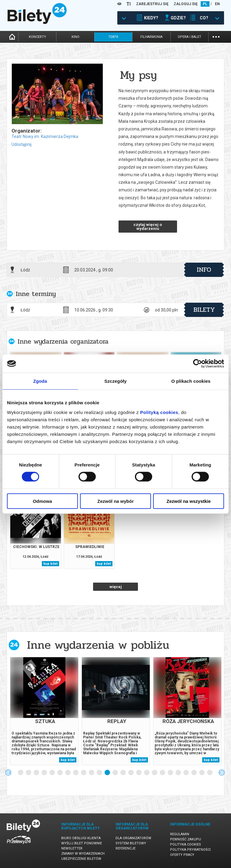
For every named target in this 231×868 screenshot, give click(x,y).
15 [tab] (131, 773)
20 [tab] (171, 773)
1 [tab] (21, 773)
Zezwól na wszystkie (189, 501)
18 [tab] (155, 773)
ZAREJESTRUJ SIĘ (152, 4)
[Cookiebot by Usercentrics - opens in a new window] (198, 364)
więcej (116, 587)
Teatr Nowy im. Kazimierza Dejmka (45, 136)
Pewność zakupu (186, 839)
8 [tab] (76, 773)
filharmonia (151, 37)
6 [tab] (60, 773)
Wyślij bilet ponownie (82, 843)
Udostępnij (22, 144)
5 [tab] (52, 773)
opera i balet (189, 37)
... (216, 36)
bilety (204, 310)
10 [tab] (92, 773)
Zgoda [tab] (40, 381)
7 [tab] (68, 773)
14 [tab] (123, 773)
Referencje (126, 848)
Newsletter (72, 848)
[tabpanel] (44, 711)
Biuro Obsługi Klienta (81, 838)
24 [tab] (202, 773)
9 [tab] (84, 773)
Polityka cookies (186, 844)
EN (217, 4)
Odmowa (42, 501)
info (204, 270)
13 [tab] (115, 773)
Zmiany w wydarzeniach (83, 854)
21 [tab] (179, 773)
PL (205, 4)
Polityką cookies (159, 412)
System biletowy (131, 843)
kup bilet (50, 564)
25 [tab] (210, 773)
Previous (8, 772)
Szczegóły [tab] (115, 381)
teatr (113, 37)
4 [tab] (45, 773)
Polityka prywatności (190, 850)
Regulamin (180, 834)
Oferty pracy (182, 855)
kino (75, 37)
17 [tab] (147, 773)
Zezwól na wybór (115, 501)
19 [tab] (163, 773)
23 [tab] (194, 773)
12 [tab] (108, 773)
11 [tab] (100, 773)
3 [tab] (37, 773)
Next (222, 772)
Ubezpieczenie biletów (81, 859)
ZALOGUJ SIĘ (186, 4)
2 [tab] (29, 773)
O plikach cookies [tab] (191, 381)
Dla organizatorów (133, 838)
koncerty (37, 37)
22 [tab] (186, 773)
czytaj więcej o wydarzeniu (148, 227)
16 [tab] (139, 773)
